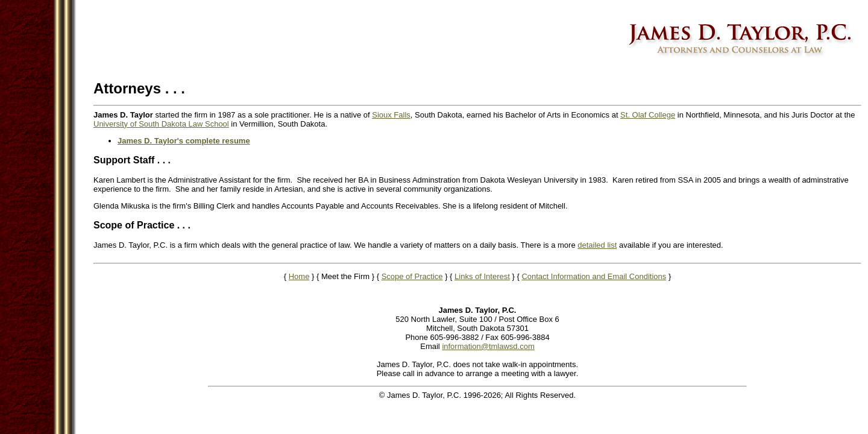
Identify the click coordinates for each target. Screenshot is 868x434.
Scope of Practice (412, 276)
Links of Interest (482, 276)
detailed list (597, 245)
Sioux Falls (391, 115)
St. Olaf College (648, 115)
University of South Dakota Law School (161, 124)
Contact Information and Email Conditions (594, 276)
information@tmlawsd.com (488, 346)
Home (299, 276)
